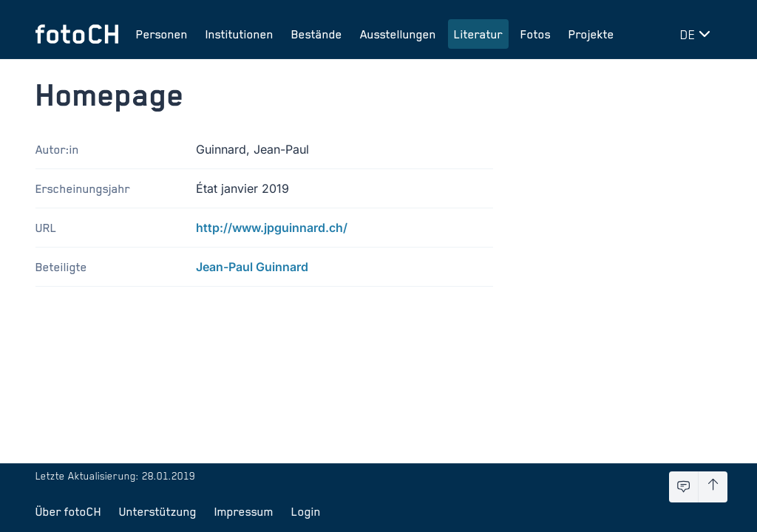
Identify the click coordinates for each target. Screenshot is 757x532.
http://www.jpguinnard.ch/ (272, 228)
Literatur (478, 34)
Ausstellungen (398, 34)
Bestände (317, 34)
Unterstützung (158, 511)
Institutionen (240, 34)
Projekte (591, 34)
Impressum (244, 511)
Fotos (536, 34)
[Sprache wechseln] (698, 34)
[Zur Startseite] (77, 34)
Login (306, 511)
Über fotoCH (68, 511)
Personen (162, 34)
